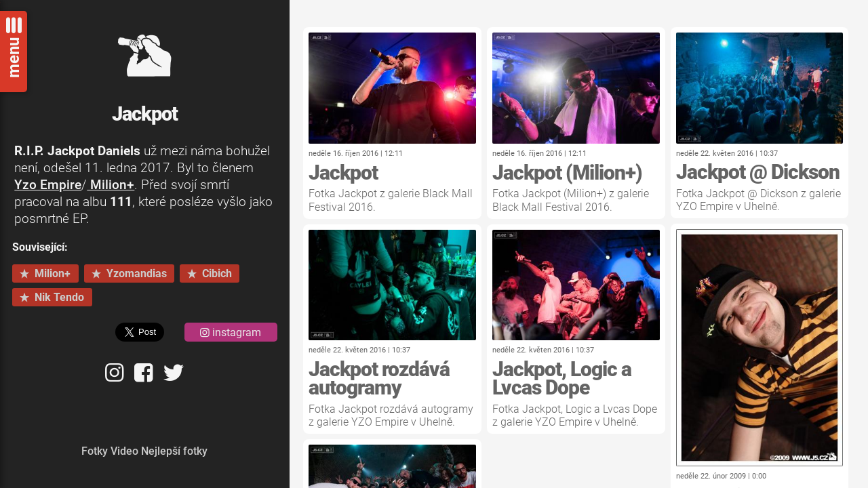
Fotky (95, 451)
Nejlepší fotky (174, 451)
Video (124, 451)
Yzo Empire (48, 185)
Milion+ (111, 185)
